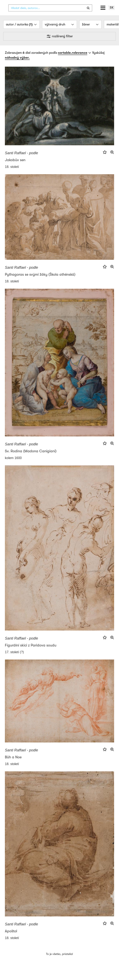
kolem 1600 (13, 466)
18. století (12, 175)
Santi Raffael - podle (21, 161)
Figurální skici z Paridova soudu (31, 653)
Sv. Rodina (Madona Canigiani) (31, 459)
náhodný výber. (17, 65)
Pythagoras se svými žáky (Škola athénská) (40, 282)
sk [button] (112, 15)
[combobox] (50, 16)
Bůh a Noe (13, 765)
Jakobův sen (15, 168)
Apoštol (11, 939)
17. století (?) (14, 660)
